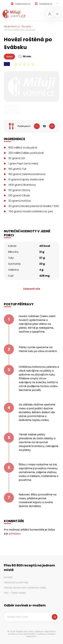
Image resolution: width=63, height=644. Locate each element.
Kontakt (8, 577)
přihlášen (15, 534)
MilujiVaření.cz (12, 26)
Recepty (26, 26)
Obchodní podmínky (16, 582)
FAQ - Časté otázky (15, 593)
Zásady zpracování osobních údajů (25, 588)
